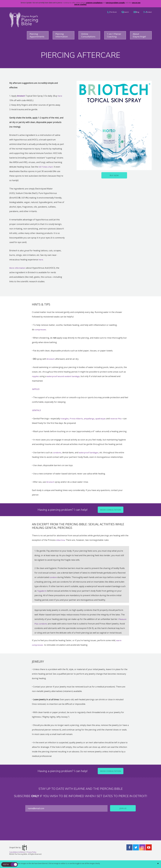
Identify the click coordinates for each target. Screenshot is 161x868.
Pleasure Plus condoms (45, 624)
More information (18, 268)
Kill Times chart (46, 167)
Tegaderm (42, 591)
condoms (57, 453)
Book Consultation (111, 510)
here (60, 96)
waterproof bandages (89, 453)
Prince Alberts (77, 419)
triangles (65, 419)
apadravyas (102, 419)
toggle (14, 864)
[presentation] (80, 829)
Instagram (142, 852)
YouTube (149, 852)
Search (120, 12)
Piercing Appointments (38, 35)
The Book (104, 12)
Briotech (51, 359)
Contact (148, 12)
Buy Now (114, 175)
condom (53, 577)
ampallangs (90, 419)
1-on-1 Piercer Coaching (115, 35)
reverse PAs (117, 419)
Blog (134, 12)
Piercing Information (62, 35)
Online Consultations (89, 35)
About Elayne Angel (140, 35)
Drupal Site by (18, 852)
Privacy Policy (31, 857)
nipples (35, 376)
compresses (41, 330)
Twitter (136, 852)
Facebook (129, 852)
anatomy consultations (94, 3)
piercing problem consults (115, 3)
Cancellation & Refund (17, 857)
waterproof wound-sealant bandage (64, 376)
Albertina (61, 540)
